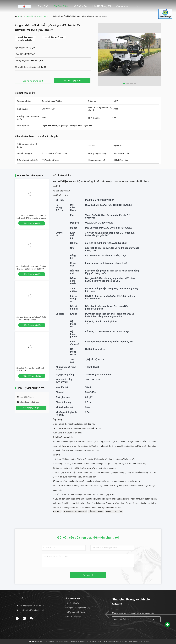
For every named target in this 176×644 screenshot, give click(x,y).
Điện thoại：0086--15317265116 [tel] (30, 606)
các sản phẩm (29, 16)
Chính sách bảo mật (35, 641)
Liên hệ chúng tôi (102, 6)
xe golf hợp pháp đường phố (75, 511)
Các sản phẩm (61, 6)
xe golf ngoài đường (114, 511)
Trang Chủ (43, 6)
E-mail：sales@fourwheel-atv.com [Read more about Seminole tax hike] (31, 610)
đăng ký (154, 619)
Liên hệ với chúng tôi (33, 81)
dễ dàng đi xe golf (96, 511)
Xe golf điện (42, 16)
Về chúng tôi (80, 6)
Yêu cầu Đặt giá (72, 81)
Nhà (19, 16)
